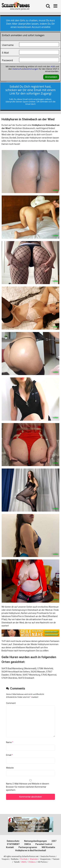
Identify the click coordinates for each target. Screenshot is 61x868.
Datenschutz (13, 841)
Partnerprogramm (28, 847)
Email (9, 755)
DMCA (28, 844)
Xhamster (34, 859)
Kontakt (10, 847)
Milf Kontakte (48, 847)
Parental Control (44, 844)
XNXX (24, 862)
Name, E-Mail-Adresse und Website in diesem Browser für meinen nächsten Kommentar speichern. (28, 787)
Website (10, 768)
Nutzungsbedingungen (35, 841)
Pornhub (24, 859)
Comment (11, 703)
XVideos (32, 862)
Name (10, 742)
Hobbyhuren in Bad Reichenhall (31, 850)
